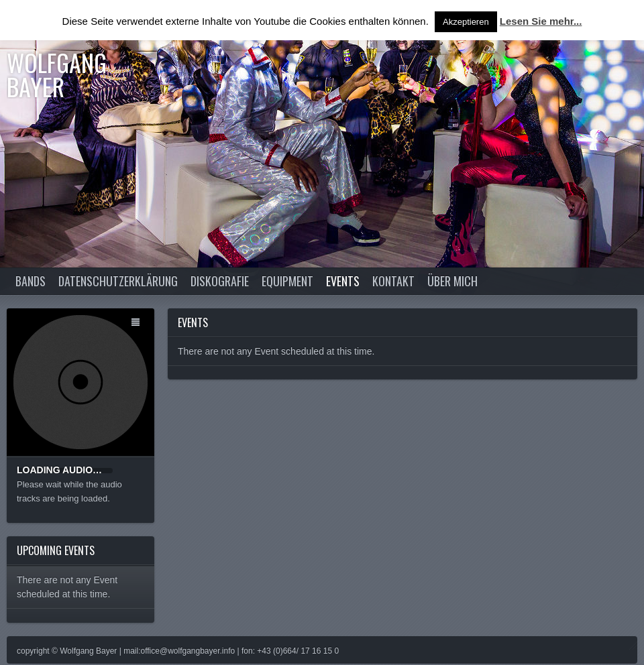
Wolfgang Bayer (57, 74)
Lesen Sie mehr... (541, 21)
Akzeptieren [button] (466, 22)
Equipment (287, 281)
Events (343, 281)
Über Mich (452, 281)
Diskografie (220, 281)
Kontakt (393, 281)
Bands (31, 281)
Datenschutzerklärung (118, 281)
